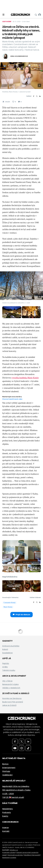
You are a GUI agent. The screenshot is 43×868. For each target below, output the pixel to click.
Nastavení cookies (9, 858)
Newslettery (8, 809)
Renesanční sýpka (10, 684)
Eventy (5, 816)
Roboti (5, 649)
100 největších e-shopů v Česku (16, 790)
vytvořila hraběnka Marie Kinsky (25, 378)
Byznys (5, 764)
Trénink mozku (9, 670)
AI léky (5, 667)
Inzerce (5, 828)
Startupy (6, 771)
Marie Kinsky (8, 607)
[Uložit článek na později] (6, 102)
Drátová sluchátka (11, 646)
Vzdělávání (7, 775)
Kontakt (6, 831)
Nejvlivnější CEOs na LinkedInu (16, 786)
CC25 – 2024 (8, 794)
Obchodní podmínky (15, 855)
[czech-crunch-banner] (21, 586)
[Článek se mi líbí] (14, 102)
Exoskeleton (8, 653)
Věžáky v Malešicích (11, 688)
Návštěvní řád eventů (32, 855)
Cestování (7, 22)
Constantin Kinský (10, 603)
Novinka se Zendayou (12, 698)
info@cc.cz (14, 850)
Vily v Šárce (7, 681)
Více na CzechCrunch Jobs (12, 399)
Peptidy (6, 663)
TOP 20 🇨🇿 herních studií (13, 797)
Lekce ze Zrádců (9, 705)
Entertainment (9, 768)
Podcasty (7, 812)
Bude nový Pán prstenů (13, 702)
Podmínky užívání (9, 853)
